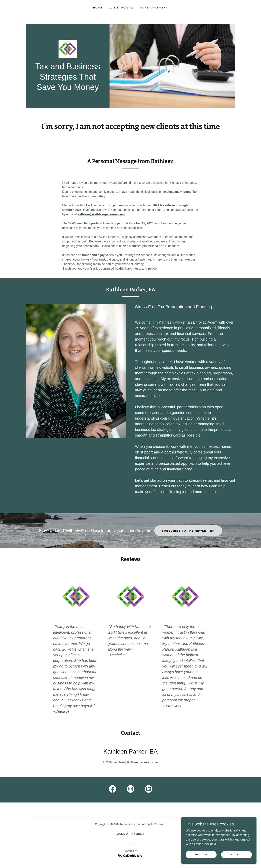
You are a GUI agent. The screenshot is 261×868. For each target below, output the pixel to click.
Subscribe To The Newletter (188, 531)
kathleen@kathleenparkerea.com (101, 214)
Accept (237, 854)
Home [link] (98, 8)
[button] (172, 706)
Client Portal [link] (121, 8)
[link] (68, 49)
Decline (201, 854)
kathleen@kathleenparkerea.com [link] (136, 762)
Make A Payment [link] (154, 8)
